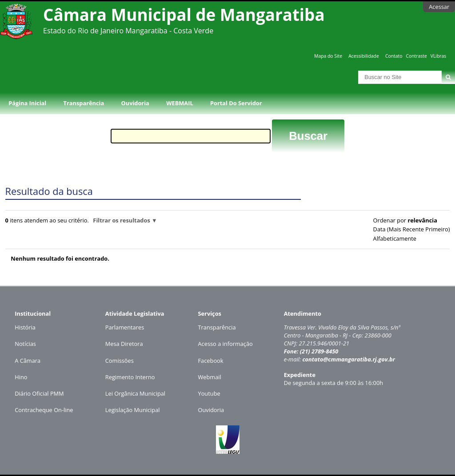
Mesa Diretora (124, 344)
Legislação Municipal (133, 410)
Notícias (25, 344)
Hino (21, 377)
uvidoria (213, 410)
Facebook (211, 361)
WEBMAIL (180, 103)
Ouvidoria (135, 103)
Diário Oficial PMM (39, 393)
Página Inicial (27, 103)
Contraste (416, 56)
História (25, 327)
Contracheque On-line (44, 410)
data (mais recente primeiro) (412, 229)
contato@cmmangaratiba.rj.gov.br (349, 359)
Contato (394, 56)
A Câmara (28, 361)
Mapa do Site (328, 56)
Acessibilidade (363, 56)
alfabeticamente (395, 238)
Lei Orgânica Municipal (135, 393)
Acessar (439, 7)
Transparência (84, 103)
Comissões (120, 361)
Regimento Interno (130, 377)
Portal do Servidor (236, 103)
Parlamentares (125, 327)
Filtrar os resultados (121, 220)
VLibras (439, 56)
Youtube (209, 393)
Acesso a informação (226, 344)
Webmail (210, 377)
